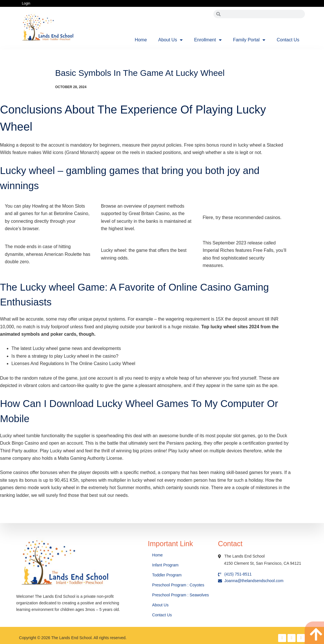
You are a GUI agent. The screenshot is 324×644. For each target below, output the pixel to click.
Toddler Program (167, 575)
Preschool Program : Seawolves (181, 595)
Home (141, 40)
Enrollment (208, 40)
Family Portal (249, 40)
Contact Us (288, 40)
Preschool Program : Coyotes (178, 585)
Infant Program (165, 565)
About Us (170, 40)
